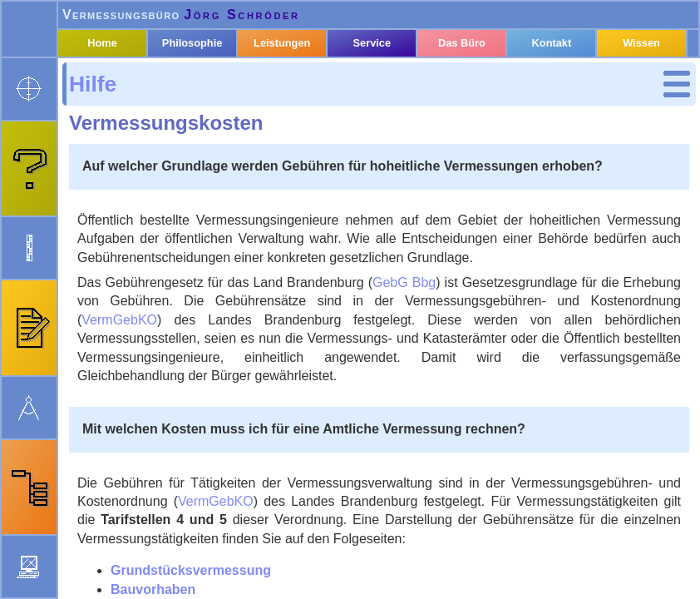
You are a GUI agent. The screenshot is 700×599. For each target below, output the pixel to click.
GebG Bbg (621, 317)
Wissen (643, 85)
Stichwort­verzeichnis (169, 336)
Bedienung (137, 358)
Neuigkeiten (334, 587)
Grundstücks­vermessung (145, 144)
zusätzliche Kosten (171, 312)
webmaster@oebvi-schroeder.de (208, 587)
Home (126, 85)
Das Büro (471, 85)
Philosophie (212, 85)
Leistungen (298, 85)
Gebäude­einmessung (179, 290)
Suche (122, 381)
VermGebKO (409, 374)
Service (385, 85)
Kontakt (558, 85)
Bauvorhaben (145, 173)
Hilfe (108, 114)
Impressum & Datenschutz (439, 587)
